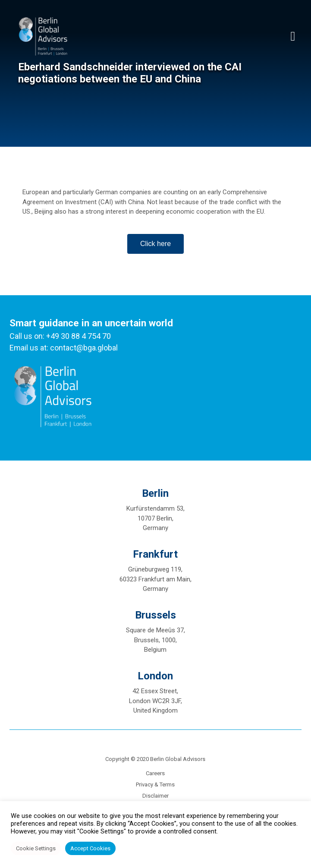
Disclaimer (155, 796)
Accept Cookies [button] (90, 848)
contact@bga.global (84, 348)
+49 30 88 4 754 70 (79, 336)
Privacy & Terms (155, 784)
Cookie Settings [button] (36, 848)
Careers (155, 773)
